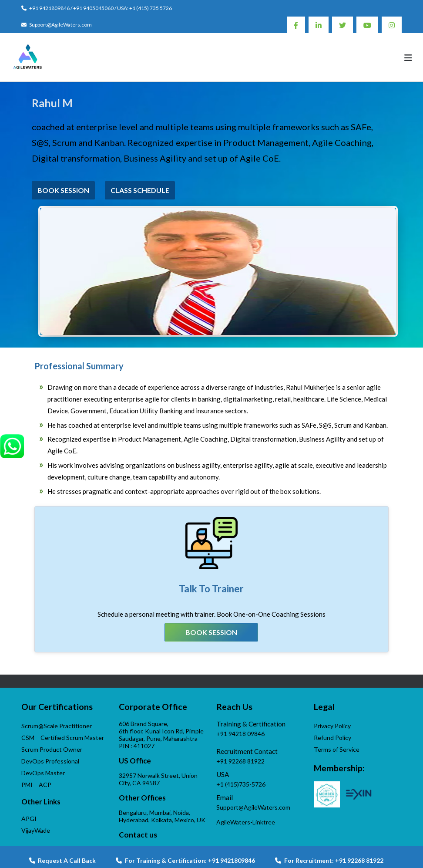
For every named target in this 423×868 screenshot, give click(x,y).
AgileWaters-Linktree (246, 822)
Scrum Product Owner (52, 749)
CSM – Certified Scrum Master (63, 738)
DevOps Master (43, 773)
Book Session (63, 190)
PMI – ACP (36, 785)
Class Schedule (140, 190)
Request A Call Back (62, 860)
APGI (29, 819)
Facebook (296, 25)
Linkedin (319, 25)
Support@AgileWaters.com (60, 25)
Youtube (367, 25)
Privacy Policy (332, 726)
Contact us (138, 835)
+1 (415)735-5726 (241, 784)
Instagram (392, 25)
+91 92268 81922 (240, 761)
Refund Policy (332, 738)
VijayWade (36, 830)
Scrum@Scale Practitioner (57, 726)
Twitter (342, 25)
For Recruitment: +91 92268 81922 (329, 860)
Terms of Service (337, 749)
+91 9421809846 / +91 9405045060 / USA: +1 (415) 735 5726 (101, 8)
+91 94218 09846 (240, 734)
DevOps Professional (50, 761)
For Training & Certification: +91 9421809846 (185, 860)
